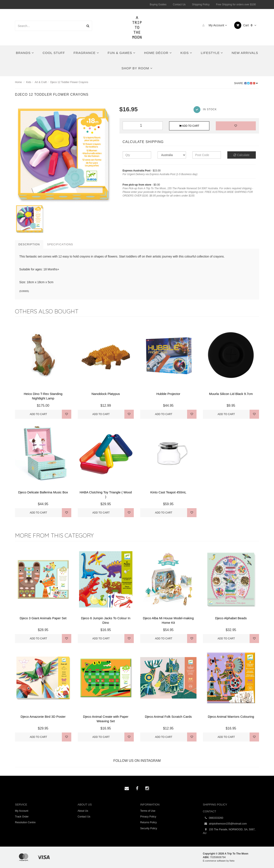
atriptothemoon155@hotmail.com (225, 824)
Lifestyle (212, 53)
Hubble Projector (168, 394)
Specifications (60, 244)
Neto (232, 861)
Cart (245, 25)
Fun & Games (122, 53)
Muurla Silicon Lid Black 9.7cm (231, 394)
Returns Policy (148, 822)
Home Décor (158, 53)
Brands (25, 53)
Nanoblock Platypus (106, 394)
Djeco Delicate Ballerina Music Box (43, 492)
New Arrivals (245, 53)
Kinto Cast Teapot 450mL (168, 492)
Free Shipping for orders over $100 (236, 4)
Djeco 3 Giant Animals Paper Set (43, 618)
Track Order (22, 817)
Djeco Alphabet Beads (231, 618)
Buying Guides (158, 4)
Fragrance (86, 53)
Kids (186, 53)
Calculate (241, 155)
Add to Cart (189, 126)
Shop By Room (137, 68)
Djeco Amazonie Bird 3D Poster (43, 717)
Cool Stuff (54, 53)
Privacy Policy (148, 817)
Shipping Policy (201, 4)
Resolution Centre (25, 822)
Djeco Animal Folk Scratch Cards (168, 717)
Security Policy (149, 828)
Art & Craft (41, 82)
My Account (214, 25)
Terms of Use (148, 811)
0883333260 (213, 818)
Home (18, 82)
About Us (83, 811)
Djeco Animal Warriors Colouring (231, 717)
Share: (246, 83)
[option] (64, 155)
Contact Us (179, 4)
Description (29, 244)
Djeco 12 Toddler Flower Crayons (69, 82)
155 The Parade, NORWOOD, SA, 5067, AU (229, 831)
